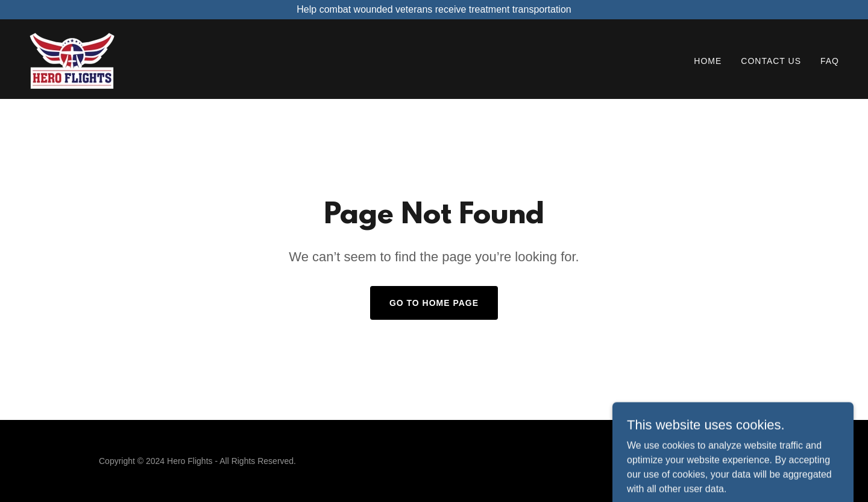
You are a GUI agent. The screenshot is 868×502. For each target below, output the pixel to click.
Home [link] (708, 61)
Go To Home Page (434, 303)
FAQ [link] (830, 61)
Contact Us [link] (771, 61)
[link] (72, 58)
